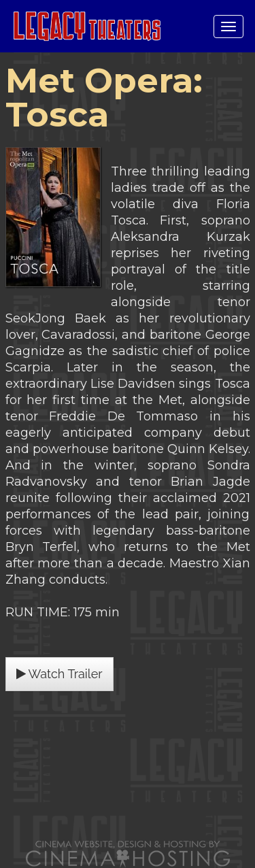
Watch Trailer (60, 674)
